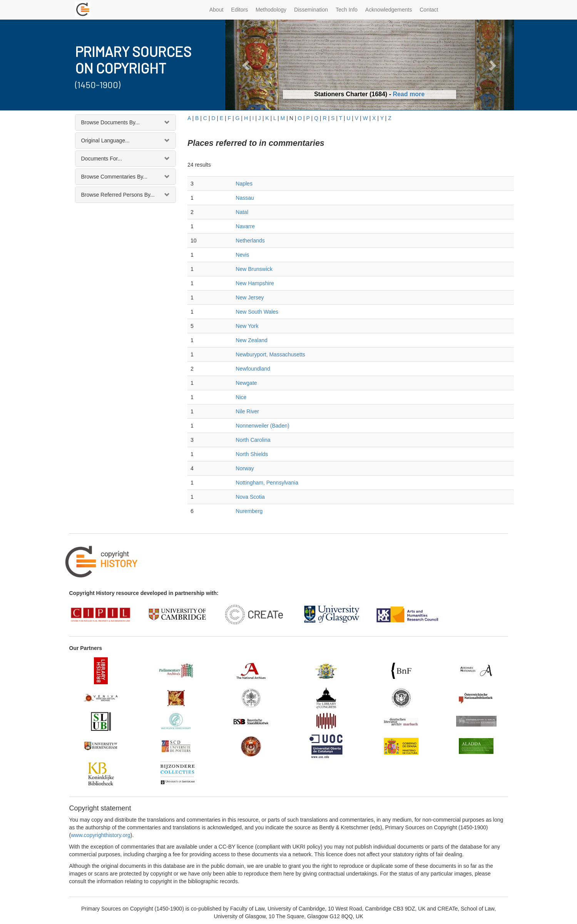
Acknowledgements (389, 10)
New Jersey (250, 297)
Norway (245, 468)
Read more (409, 94)
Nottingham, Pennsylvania (267, 483)
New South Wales (257, 312)
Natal (242, 212)
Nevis (242, 255)
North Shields (252, 454)
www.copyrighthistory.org (101, 835)
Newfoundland (253, 369)
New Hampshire (255, 283)
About (217, 10)
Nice (241, 397)
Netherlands (250, 241)
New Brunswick (254, 269)
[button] (247, 65)
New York (247, 326)
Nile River (247, 411)
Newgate (246, 383)
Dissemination (311, 10)
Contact (429, 10)
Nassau (245, 198)
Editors (239, 10)
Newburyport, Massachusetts (270, 354)
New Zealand (252, 340)
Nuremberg (249, 511)
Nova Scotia (250, 497)
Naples (244, 184)
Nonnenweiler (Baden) (262, 426)
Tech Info (347, 10)
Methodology (271, 10)
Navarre (245, 226)
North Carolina (253, 440)
